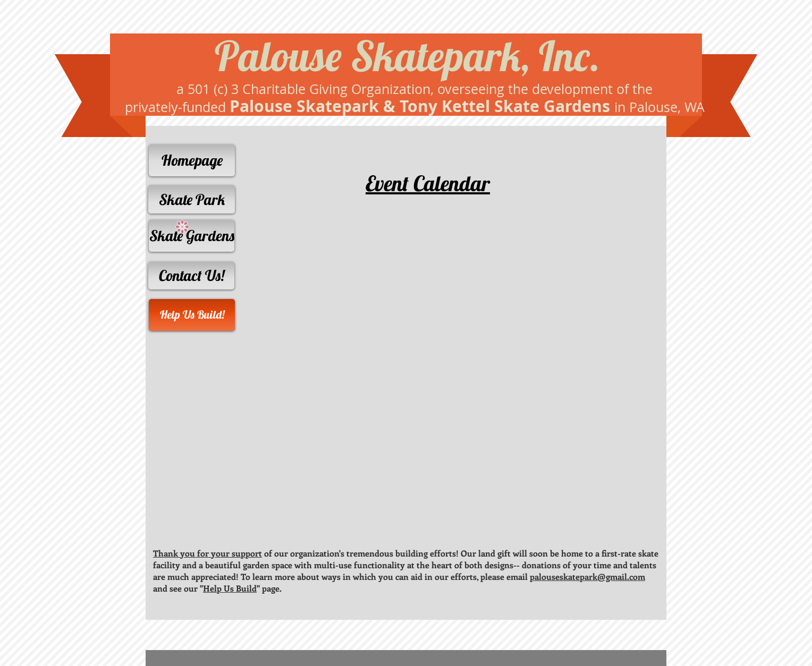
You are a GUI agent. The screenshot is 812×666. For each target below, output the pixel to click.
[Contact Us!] (191, 276)
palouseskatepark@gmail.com (587, 577)
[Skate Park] (192, 199)
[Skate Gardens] (192, 236)
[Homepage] (192, 160)
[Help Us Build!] (192, 315)
